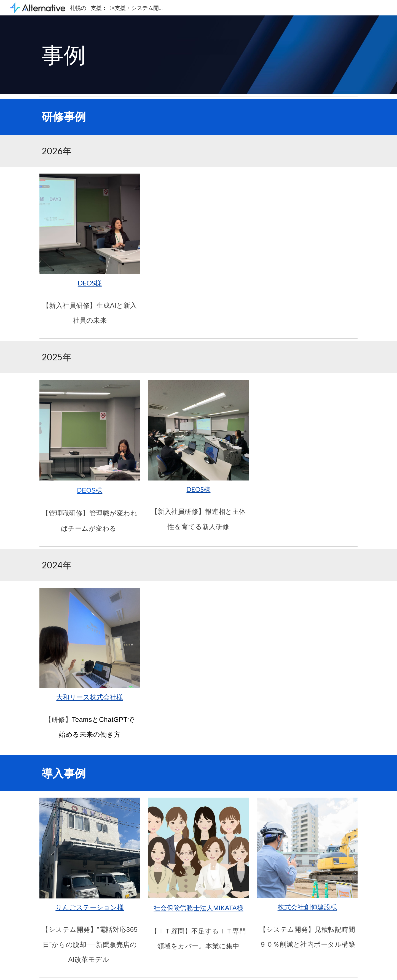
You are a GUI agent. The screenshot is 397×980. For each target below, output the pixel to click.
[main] (198, 54)
